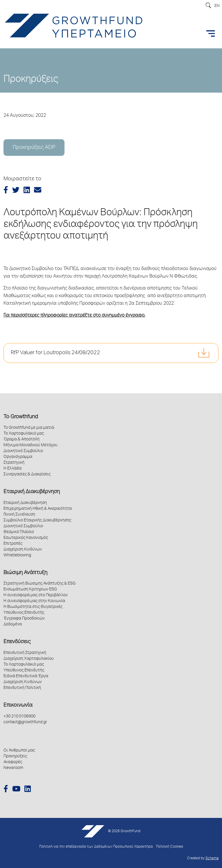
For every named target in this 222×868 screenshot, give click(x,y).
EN (217, 6)
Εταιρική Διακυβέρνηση (32, 492)
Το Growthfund (21, 417)
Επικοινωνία (18, 705)
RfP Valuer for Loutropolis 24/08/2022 (55, 353)
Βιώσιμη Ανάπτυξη (25, 573)
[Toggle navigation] (211, 33)
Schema (212, 859)
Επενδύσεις (17, 642)
